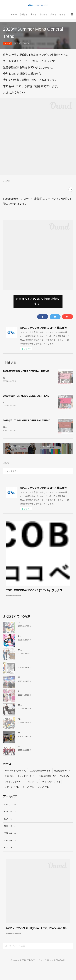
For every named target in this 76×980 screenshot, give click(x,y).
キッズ (28, 797)
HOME (14, 14)
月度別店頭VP (62, 781)
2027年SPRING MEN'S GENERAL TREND (26, 371)
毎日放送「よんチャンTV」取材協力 (34, 729)
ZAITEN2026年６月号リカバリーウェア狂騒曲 (39, 674)
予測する (24, 14)
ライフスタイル (51, 792)
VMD (64, 786)
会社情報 (44, 14)
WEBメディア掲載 (15, 781)
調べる (53, 14)
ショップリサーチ (14, 792)
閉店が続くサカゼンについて (31, 688)
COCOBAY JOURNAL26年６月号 (33, 715)
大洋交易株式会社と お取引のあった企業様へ (38, 632)
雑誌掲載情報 (48, 786)
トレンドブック (26, 786)
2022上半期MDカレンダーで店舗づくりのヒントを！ (42, 646)
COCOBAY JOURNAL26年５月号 (33, 660)
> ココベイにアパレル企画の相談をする (38, 301)
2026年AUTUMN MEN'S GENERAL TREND (27, 424)
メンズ (8, 43)
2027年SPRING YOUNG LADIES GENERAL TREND (42, 701)
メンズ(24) (7, 181)
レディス (12, 797)
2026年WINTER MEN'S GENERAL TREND (26, 398)
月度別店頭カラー (40, 781)
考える (34, 14)
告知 (9, 786)
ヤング (33, 792)
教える (62, 14)
